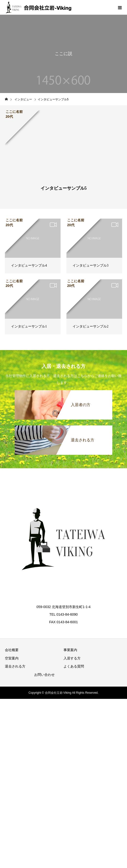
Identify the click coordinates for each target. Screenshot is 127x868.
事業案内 (70, 650)
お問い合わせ (44, 675)
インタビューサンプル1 (29, 326)
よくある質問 (74, 666)
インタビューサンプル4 (29, 265)
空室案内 (12, 658)
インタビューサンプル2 (90, 326)
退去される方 (15, 666)
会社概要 (12, 650)
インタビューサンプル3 (90, 265)
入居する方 (72, 658)
